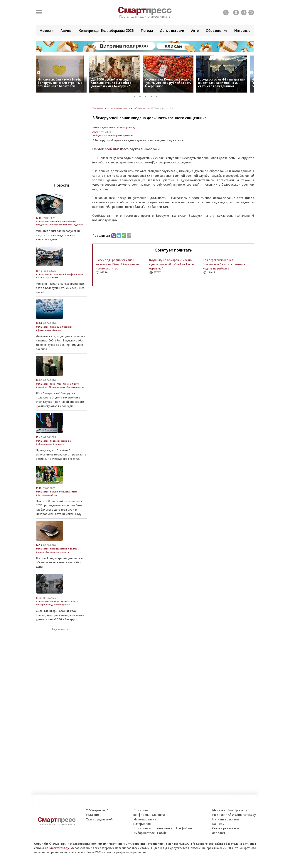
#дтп (39, 277)
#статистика (57, 274)
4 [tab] (152, 96)
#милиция (55, 221)
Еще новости (60, 629)
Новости (47, 31)
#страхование (51, 277)
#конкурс (67, 327)
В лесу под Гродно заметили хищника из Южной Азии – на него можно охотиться (119, 264)
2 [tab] (141, 96)
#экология (65, 492)
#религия (128, 135)
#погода (54, 601)
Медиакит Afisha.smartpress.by (234, 815)
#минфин (70, 274)
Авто (195, 31)
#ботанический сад (47, 495)
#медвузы (58, 444)
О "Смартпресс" (97, 810)
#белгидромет (62, 605)
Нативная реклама (225, 819)
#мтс (74, 492)
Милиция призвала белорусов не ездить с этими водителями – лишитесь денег (58, 235)
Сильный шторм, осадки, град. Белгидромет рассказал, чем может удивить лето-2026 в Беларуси (60, 615)
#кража (40, 552)
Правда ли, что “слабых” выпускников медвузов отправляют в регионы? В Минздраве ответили (61, 454)
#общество (99, 135)
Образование (216, 31)
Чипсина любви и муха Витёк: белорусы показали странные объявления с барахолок (60, 83)
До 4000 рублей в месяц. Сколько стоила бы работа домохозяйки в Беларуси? (111, 83)
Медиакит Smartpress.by (230, 810)
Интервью (242, 31)
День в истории (172, 31)
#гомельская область (57, 552)
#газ (59, 384)
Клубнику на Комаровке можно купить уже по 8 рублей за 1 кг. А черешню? (168, 83)
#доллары (73, 549)
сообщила (112, 149)
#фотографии (44, 330)
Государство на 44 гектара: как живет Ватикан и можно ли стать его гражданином (222, 83)
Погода (147, 31)
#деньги (78, 225)
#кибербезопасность (61, 225)
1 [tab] (136, 96)
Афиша (66, 31)
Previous (39, 73)
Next (252, 73)
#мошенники (69, 221)
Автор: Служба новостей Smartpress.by (114, 127)
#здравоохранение (60, 441)
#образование (44, 444)
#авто (79, 274)
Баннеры (218, 824)
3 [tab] (147, 96)
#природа (55, 327)
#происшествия (58, 549)
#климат (65, 601)
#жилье (67, 384)
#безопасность (57, 387)
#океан (57, 330)
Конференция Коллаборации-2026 (106, 31)
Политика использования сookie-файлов (163, 828)
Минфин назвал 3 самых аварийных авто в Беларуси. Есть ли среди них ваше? (60, 288)
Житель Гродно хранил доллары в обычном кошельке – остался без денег (59, 562)
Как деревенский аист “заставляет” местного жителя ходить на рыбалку (224, 264)
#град (49, 605)
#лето (74, 601)
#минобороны (114, 135)
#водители (42, 225)
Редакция (93, 815)
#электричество (75, 387)
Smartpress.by (59, 848)
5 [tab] (158, 96)
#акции (54, 492)
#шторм (40, 605)
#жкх (52, 384)
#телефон (42, 387)
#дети (75, 384)
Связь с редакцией (99, 819)
